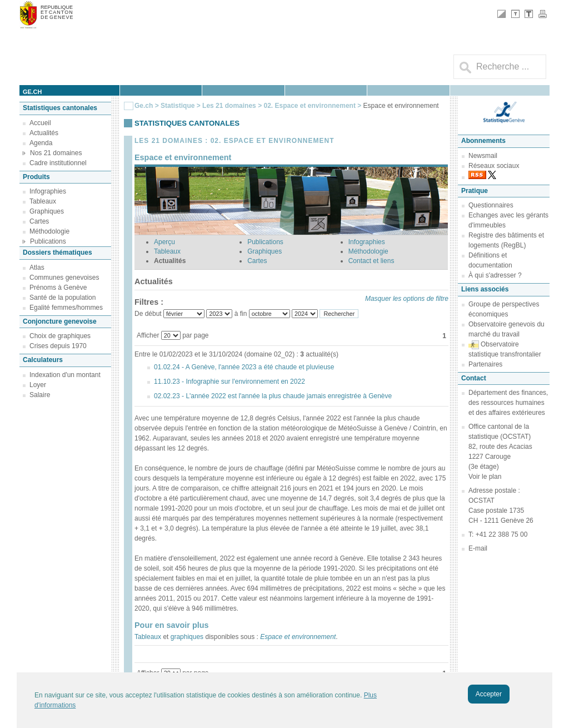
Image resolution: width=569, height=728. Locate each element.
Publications (48, 241)
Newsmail (483, 156)
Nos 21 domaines (56, 153)
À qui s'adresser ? (495, 275)
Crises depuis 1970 (58, 346)
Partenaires (485, 364)
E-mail (478, 548)
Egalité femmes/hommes (66, 308)
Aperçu (164, 242)
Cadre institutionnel (58, 163)
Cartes (39, 221)
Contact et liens (371, 261)
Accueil (40, 123)
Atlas (37, 268)
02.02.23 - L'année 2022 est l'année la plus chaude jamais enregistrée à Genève (273, 396)
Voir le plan (485, 477)
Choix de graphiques (60, 336)
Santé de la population (63, 298)
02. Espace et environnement (310, 106)
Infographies (48, 191)
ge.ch (32, 92)
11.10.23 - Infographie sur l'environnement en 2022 (229, 382)
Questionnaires (491, 205)
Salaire (40, 395)
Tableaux (43, 201)
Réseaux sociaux (494, 166)
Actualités (44, 133)
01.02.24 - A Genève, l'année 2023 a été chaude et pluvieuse (244, 367)
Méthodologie (49, 231)
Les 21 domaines (229, 106)
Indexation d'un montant (65, 375)
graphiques (187, 637)
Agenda (41, 143)
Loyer (38, 385)
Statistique (178, 106)
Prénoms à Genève (58, 288)
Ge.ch (144, 106)
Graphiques (47, 211)
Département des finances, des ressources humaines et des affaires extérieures (508, 403)
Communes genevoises (64, 278)
